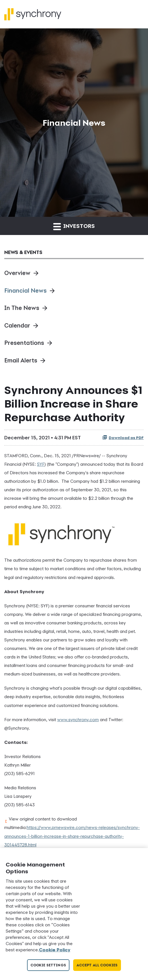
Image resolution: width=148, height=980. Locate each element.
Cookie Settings (48, 965)
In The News (22, 308)
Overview (17, 273)
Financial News (25, 290)
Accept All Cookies (97, 965)
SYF (41, 464)
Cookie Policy (55, 950)
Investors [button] (74, 226)
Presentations (24, 343)
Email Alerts (21, 360)
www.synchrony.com (78, 719)
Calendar (17, 325)
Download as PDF (123, 437)
